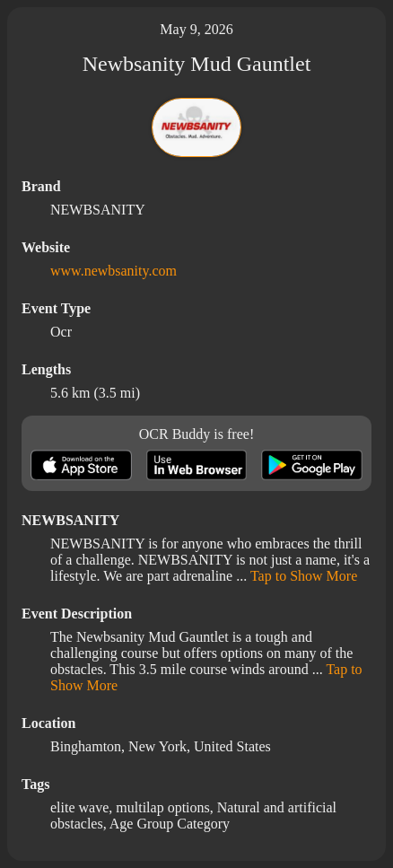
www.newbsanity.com (114, 271)
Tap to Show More (304, 576)
